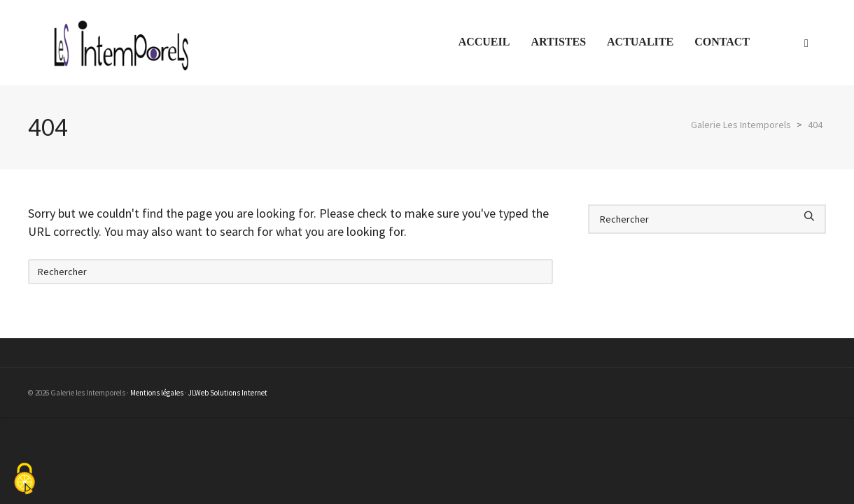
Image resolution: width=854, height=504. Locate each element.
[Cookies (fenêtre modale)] (24, 480)
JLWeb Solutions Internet (228, 393)
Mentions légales (157, 393)
